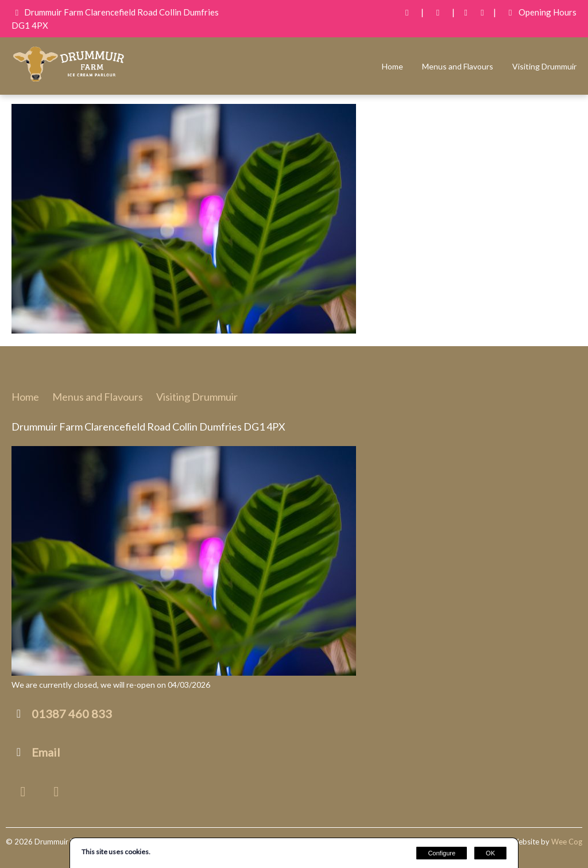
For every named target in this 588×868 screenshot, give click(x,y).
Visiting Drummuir (544, 66)
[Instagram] (483, 12)
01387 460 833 (72, 714)
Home (392, 66)
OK (490, 853)
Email (46, 752)
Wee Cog (567, 842)
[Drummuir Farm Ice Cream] (69, 80)
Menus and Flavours (458, 66)
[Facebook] (466, 12)
